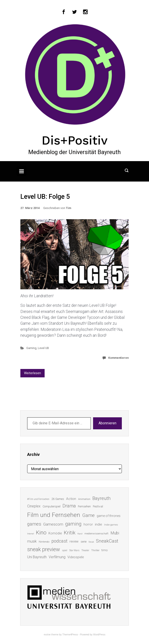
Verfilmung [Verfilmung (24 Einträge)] (57, 557)
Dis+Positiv (75, 140)
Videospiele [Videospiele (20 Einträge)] (76, 557)
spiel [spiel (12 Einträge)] (65, 550)
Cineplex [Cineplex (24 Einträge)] (34, 506)
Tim (68, 208)
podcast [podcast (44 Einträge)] (59, 541)
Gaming (31, 348)
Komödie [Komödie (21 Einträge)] (55, 533)
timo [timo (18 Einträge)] (105, 550)
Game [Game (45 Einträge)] (88, 515)
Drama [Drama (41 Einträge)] (69, 506)
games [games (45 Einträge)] (34, 524)
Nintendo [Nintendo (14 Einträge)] (44, 542)
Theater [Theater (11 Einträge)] (85, 550)
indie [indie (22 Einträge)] (99, 524)
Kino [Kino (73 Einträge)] (41, 533)
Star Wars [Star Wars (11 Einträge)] (74, 550)
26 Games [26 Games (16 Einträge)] (58, 499)
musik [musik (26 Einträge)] (32, 541)
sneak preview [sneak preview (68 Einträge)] (44, 549)
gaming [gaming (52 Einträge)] (73, 524)
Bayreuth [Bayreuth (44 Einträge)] (101, 498)
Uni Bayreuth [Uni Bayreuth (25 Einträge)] (37, 557)
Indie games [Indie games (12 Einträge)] (111, 525)
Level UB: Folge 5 (45, 197)
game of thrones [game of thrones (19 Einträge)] (109, 516)
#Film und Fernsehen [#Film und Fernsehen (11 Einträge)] (38, 499)
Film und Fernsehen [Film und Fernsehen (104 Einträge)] (54, 515)
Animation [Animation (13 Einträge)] (84, 499)
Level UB (43, 348)
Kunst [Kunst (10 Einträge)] (80, 534)
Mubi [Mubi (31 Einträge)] (115, 533)
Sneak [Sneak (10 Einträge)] (91, 542)
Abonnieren (107, 423)
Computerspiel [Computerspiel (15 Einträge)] (52, 506)
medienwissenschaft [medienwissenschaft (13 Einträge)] (96, 534)
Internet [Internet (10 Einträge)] (31, 534)
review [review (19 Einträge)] (74, 541)
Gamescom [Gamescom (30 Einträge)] (53, 524)
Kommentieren (118, 358)
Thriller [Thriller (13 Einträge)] (95, 550)
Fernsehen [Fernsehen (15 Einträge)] (84, 506)
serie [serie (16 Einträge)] (84, 542)
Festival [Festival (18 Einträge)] (98, 506)
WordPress (99, 635)
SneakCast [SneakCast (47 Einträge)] (107, 541)
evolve (47, 635)
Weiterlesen (32, 373)
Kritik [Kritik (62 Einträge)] (70, 533)
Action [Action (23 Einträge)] (71, 499)
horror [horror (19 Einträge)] (88, 524)
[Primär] (22, 171)
